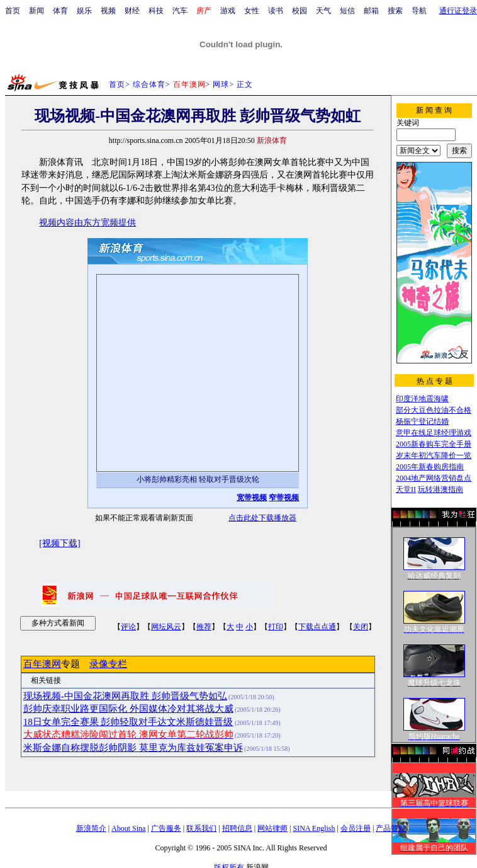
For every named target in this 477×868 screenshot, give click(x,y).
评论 (128, 627)
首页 (13, 11)
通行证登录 (458, 11)
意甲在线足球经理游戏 (434, 433)
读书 (276, 11)
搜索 (395, 11)
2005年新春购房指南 (430, 467)
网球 (221, 84)
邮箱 (371, 11)
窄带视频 (284, 498)
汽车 (180, 11)
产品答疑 (391, 828)
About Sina (128, 828)
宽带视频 (252, 498)
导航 (419, 11)
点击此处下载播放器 (262, 518)
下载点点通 (317, 627)
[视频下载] (59, 543)
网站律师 (272, 828)
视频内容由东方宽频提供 (87, 223)
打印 (276, 627)
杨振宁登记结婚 (422, 421)
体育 (60, 11)
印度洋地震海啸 (422, 399)
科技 (156, 11)
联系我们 (201, 828)
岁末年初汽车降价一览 (434, 455)
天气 (323, 11)
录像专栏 (108, 664)
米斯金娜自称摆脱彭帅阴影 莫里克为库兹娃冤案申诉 (133, 748)
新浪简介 (91, 828)
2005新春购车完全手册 (434, 444)
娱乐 (84, 11)
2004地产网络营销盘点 (434, 478)
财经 (132, 11)
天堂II (406, 489)
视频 (108, 11)
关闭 (361, 627)
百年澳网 (42, 664)
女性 (252, 11)
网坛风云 (166, 627)
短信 (347, 11)
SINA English (314, 828)
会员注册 (356, 828)
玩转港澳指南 (441, 489)
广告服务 (166, 828)
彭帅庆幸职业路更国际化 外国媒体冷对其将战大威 (128, 709)
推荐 (204, 627)
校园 (300, 11)
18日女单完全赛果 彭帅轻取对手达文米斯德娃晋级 (128, 722)
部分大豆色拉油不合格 (434, 410)
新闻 (36, 11)
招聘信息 (237, 828)
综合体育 (149, 84)
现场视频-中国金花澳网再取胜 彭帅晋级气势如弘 (125, 696)
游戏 (228, 11)
